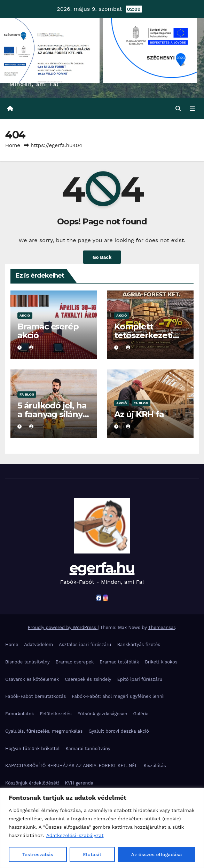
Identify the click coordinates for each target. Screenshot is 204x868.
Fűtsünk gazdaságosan (103, 714)
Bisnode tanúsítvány (28, 662)
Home (13, 145)
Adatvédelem (38, 644)
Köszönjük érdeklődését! (32, 783)
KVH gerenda (79, 783)
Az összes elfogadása (157, 854)
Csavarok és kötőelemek (32, 679)
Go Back (102, 257)
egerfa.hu (102, 568)
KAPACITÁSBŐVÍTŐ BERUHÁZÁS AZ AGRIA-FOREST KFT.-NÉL (71, 766)
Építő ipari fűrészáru (140, 679)
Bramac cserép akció (48, 331)
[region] (102, 828)
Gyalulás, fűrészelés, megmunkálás (44, 731)
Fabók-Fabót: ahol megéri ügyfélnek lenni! (118, 696)
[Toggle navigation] (192, 109)
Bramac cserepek (75, 662)
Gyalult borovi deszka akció (119, 731)
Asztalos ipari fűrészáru (85, 644)
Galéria (141, 714)
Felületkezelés (56, 714)
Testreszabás (38, 854)
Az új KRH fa (139, 414)
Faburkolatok (20, 714)
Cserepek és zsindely (88, 679)
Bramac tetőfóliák (119, 662)
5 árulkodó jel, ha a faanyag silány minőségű (52, 414)
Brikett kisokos (161, 662)
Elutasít (92, 854)
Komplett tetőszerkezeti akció (143, 335)
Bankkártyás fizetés (139, 644)
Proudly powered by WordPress (63, 627)
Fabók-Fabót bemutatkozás (36, 696)
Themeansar (162, 627)
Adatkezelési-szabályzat (75, 836)
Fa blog (27, 394)
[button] (178, 109)
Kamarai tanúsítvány (88, 748)
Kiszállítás (155, 766)
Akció (25, 315)
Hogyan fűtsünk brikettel (32, 748)
